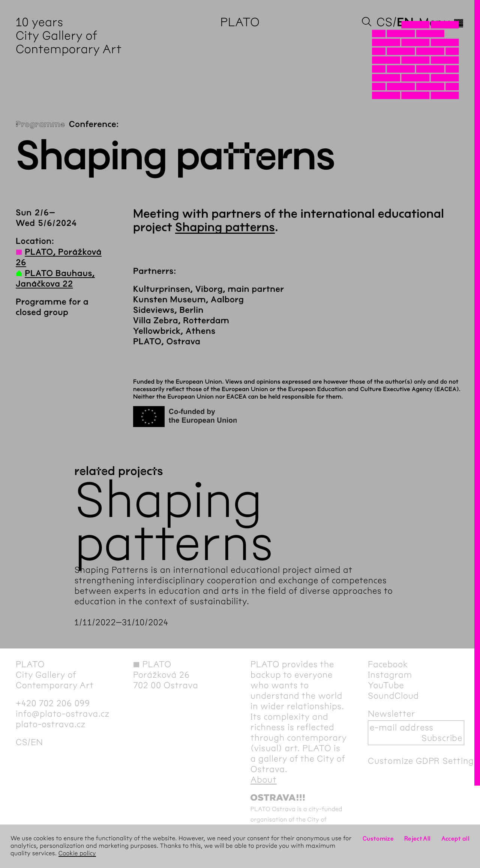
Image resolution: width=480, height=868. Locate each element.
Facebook (388, 664)
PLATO (240, 22)
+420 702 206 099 (53, 703)
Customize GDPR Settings (423, 761)
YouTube (386, 685)
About (264, 780)
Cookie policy (77, 854)
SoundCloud (393, 696)
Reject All (418, 839)
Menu (442, 22)
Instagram (390, 675)
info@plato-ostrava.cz (63, 714)
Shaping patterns (225, 228)
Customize (378, 839)
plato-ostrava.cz (51, 724)
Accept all (456, 839)
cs (385, 22)
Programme (40, 124)
